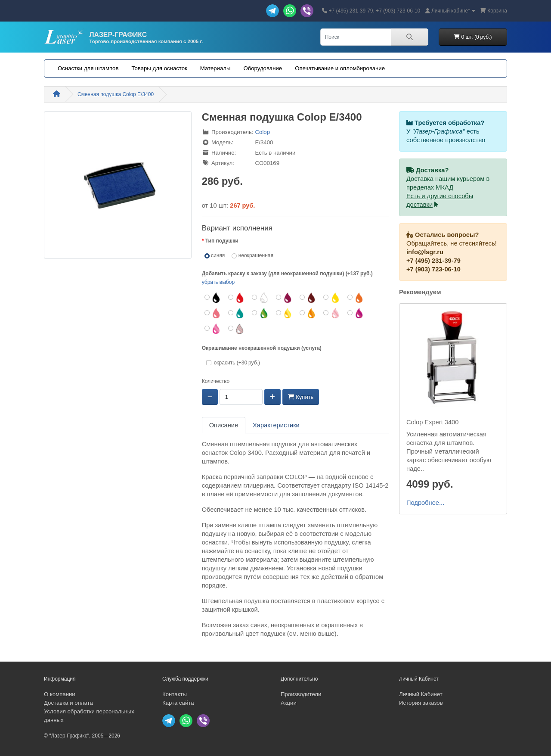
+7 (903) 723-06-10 (433, 269)
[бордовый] (284, 298)
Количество (216, 381)
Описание (224, 425)
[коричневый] (308, 298)
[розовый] (213, 313)
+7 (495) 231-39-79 (433, 261)
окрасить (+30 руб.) (236, 363)
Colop (263, 132)
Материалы (215, 68)
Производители (301, 694)
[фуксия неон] (213, 329)
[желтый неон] (284, 313)
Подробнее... (425, 503)
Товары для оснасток (159, 68)
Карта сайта (178, 703)
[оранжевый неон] (308, 313)
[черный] (213, 298)
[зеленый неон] (260, 313)
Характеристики (276, 425)
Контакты (175, 694)
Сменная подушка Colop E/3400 (116, 94)
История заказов (421, 703)
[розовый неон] (332, 313)
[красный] (237, 298)
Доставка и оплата (68, 703)
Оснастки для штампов (88, 68)
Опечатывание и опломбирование (340, 68)
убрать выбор (218, 282)
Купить (301, 397)
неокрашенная (252, 255)
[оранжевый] (356, 298)
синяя (215, 255)
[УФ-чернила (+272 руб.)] (237, 329)
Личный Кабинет (421, 694)
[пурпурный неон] (356, 313)
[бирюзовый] (237, 313)
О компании (60, 694)
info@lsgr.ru (425, 252)
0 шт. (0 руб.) (473, 37)
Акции (289, 703)
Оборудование (263, 68)
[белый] (260, 298)
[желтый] (332, 298)
